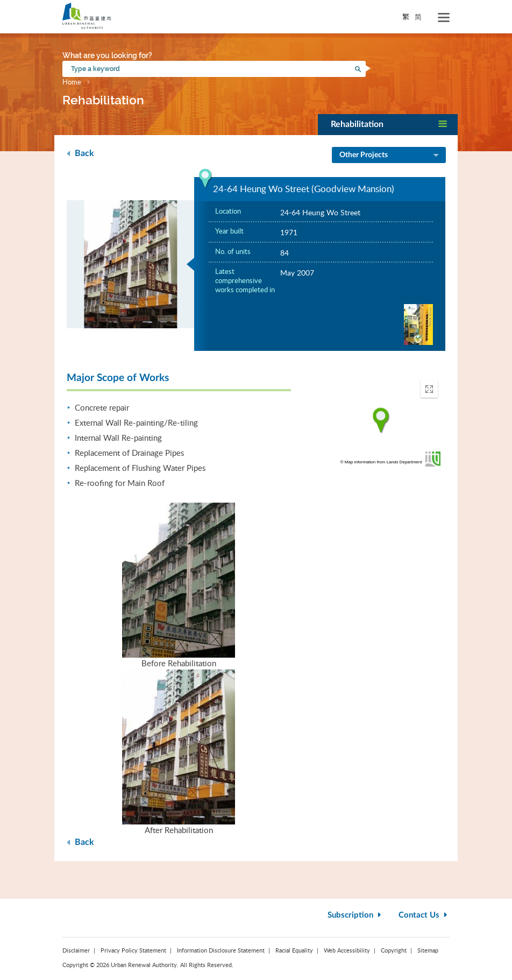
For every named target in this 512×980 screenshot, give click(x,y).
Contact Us (424, 915)
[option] (131, 264)
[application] (381, 421)
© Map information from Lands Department (381, 462)
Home (72, 82)
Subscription (355, 915)
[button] (388, 125)
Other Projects (390, 156)
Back (80, 153)
